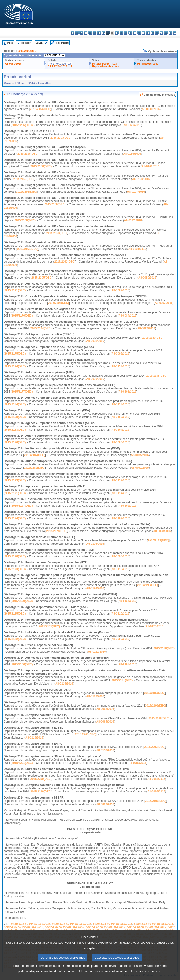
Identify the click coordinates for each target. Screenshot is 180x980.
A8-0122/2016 (97, 652)
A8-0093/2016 (164, 303)
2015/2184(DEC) (15, 404)
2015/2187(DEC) (34, 455)
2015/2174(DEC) (15, 518)
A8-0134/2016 (127, 601)
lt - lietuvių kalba (130, 33)
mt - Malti (139, 33)
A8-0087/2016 (120, 290)
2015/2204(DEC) (86, 734)
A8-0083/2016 (137, 763)
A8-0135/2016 (132, 154)
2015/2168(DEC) (15, 417)
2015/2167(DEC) (22, 506)
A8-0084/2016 (127, 316)
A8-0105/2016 (127, 506)
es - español (77, 33)
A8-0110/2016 (120, 614)
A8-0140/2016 (151, 109)
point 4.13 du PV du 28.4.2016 (112, 924)
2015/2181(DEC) (122, 680)
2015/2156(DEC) (41, 166)
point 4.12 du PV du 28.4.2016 (71, 924)
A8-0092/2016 (105, 709)
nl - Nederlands (144, 33)
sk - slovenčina (161, 33)
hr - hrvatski (117, 33)
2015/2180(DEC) (153, 338)
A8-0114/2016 (120, 493)
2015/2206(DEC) (22, 125)
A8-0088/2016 (95, 341)
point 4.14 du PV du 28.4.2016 (154, 924)
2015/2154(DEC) (41, 109)
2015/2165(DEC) (49, 626)
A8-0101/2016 (150, 166)
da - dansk (86, 33)
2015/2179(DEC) (158, 540)
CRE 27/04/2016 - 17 (60, 66)
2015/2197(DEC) (156, 801)
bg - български (72, 33)
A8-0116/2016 (120, 569)
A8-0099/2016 (120, 639)
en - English (103, 33)
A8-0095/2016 (120, 354)
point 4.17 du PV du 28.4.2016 (105, 927)
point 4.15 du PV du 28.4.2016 (23, 927)
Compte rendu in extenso (159, 95)
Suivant (40, 43)
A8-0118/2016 (120, 404)
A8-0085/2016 (140, 455)
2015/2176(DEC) (15, 442)
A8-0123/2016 (141, 179)
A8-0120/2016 (154, 626)
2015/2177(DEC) (22, 392)
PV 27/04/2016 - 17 (60, 64)
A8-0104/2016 (120, 430)
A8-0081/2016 (156, 779)
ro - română (157, 33)
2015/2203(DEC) (61, 138)
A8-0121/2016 (137, 249)
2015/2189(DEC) (34, 468)
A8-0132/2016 (133, 220)
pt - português (152, 33)
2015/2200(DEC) (41, 779)
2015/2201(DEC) (22, 763)
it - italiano (121, 33)
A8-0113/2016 (105, 750)
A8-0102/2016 (120, 518)
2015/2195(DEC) (148, 585)
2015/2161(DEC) (28, 249)
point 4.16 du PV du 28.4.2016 (64, 927)
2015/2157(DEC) (24, 179)
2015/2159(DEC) (55, 204)
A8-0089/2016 (105, 804)
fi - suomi (170, 33)
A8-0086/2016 (120, 442)
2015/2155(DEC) (28, 154)
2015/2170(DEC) (22, 316)
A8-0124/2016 (95, 588)
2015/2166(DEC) (22, 664)
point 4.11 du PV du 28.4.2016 (31, 924)
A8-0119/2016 (34, 738)
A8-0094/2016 (105, 722)
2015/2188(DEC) (157, 376)
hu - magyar (135, 33)
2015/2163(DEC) (57, 233)
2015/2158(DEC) (26, 192)
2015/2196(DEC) (41, 792)
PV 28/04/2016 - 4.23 (105, 64)
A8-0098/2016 (162, 531)
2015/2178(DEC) (57, 531)
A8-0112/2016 (95, 696)
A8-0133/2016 (120, 366)
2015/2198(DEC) (159, 718)
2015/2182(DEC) (155, 693)
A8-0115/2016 (64, 684)
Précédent (26, 43)
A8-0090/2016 (95, 379)
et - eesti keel (95, 33)
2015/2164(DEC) (41, 328)
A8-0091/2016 (140, 468)
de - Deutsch (90, 33)
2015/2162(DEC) (65, 262)
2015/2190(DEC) (15, 556)
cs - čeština (81, 33)
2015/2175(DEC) (15, 354)
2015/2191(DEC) (15, 290)
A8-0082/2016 (146, 328)
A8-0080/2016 (13, 64)
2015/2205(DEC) (27, 51)
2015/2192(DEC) (58, 303)
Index (10, 43)
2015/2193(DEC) (15, 480)
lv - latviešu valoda (126, 33)
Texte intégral (62, 43)
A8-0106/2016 (95, 544)
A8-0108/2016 (127, 664)
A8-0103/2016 (127, 392)
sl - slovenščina (166, 33)
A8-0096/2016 (120, 556)
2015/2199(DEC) (156, 706)
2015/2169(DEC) (22, 601)
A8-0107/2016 (136, 192)
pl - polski (148, 33)
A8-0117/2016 (120, 480)
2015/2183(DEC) (15, 430)
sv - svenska (175, 33)
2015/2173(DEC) (15, 569)
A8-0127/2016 (132, 125)
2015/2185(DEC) (15, 614)
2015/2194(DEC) (15, 366)
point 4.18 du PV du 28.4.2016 (146, 927)
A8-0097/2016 (156, 792)
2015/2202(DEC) (155, 747)
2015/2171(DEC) (15, 493)
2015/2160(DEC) (25, 220)
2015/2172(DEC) (15, 639)
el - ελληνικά (99, 33)
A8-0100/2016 (120, 417)
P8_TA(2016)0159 (148, 64)
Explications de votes (105, 66)
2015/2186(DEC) (164, 648)
